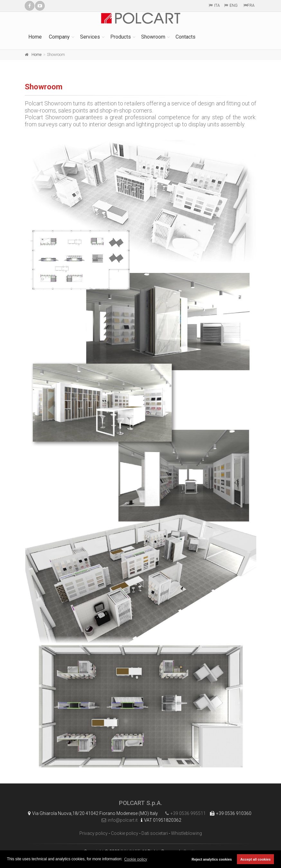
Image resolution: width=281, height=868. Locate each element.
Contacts (186, 37)
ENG (234, 5)
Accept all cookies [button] (256, 859)
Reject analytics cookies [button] (212, 859)
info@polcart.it (118, 820)
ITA (217, 5)
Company (59, 37)
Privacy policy (94, 833)
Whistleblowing (186, 833)
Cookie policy (125, 833)
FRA (251, 5)
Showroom (153, 37)
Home (35, 37)
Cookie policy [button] (136, 859)
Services (90, 37)
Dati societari (155, 833)
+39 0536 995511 (184, 813)
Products (121, 37)
